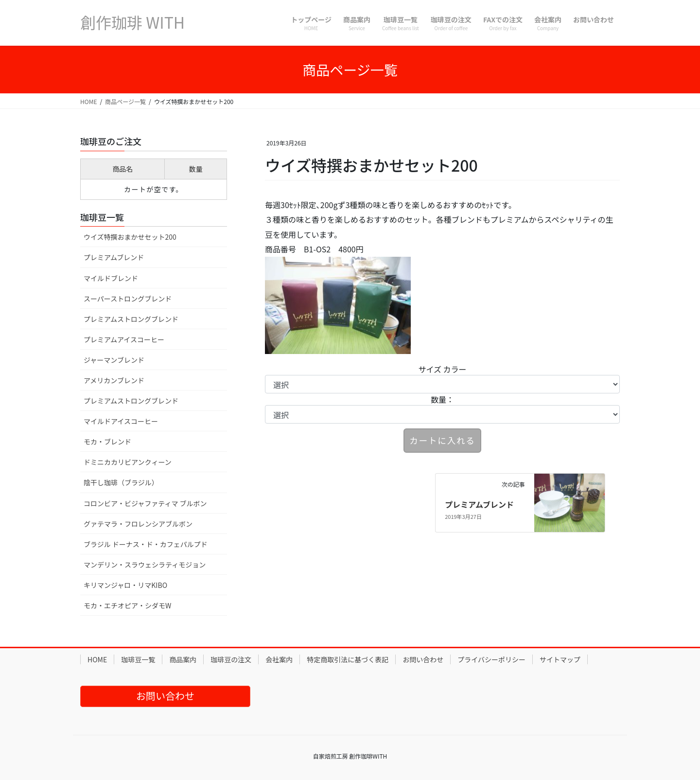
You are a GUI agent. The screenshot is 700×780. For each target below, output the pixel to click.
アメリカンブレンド (114, 380)
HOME (97, 659)
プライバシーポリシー (491, 659)
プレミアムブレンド (479, 504)
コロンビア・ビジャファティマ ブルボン (145, 503)
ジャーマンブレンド (114, 360)
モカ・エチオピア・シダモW (127, 605)
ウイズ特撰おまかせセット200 (130, 237)
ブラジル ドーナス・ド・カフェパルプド (146, 544)
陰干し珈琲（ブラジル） (121, 482)
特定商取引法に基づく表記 (348, 659)
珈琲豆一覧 (138, 659)
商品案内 (183, 659)
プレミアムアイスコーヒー (124, 339)
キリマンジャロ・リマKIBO (125, 585)
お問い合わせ (423, 659)
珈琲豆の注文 (231, 659)
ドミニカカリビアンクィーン (128, 462)
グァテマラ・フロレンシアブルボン (138, 524)
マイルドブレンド (111, 278)
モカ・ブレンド (107, 442)
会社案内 (279, 659)
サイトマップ (560, 659)
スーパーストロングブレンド (128, 299)
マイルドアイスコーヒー (121, 421)
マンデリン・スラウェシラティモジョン (145, 565)
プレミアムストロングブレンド (131, 319)
